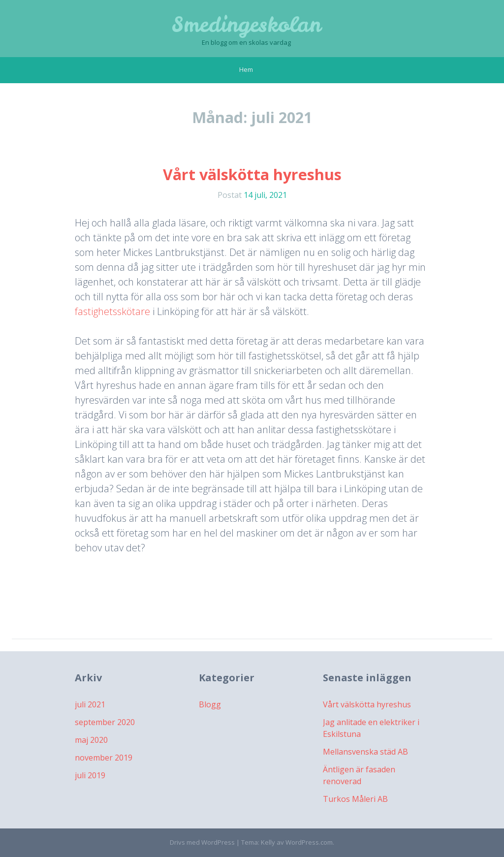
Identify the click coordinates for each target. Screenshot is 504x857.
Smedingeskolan (246, 25)
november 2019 (104, 758)
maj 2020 (91, 740)
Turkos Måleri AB (355, 799)
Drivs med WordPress (202, 842)
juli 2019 (90, 775)
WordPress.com (309, 842)
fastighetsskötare (112, 311)
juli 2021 (90, 704)
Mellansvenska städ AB (365, 752)
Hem (246, 69)
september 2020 (105, 722)
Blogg (210, 704)
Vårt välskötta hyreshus (252, 175)
